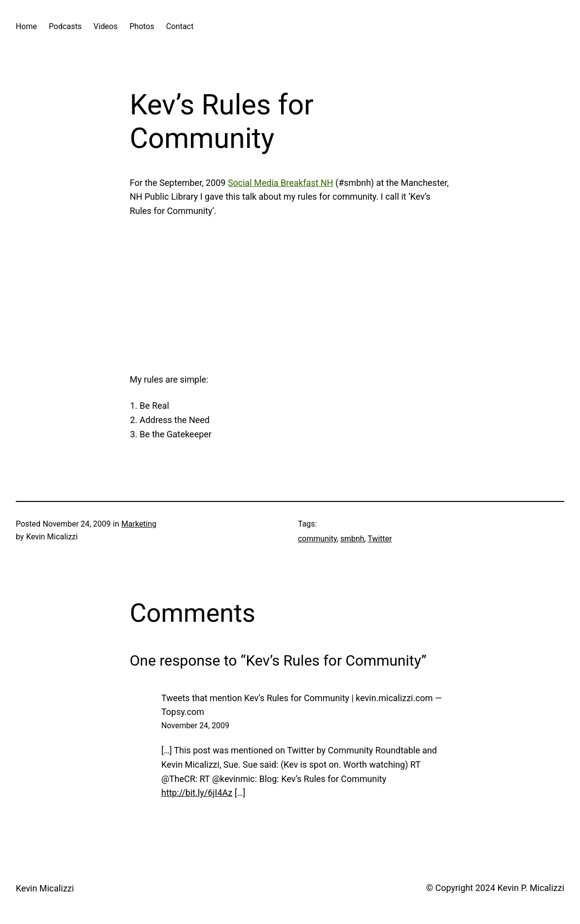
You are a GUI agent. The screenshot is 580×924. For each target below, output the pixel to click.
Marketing (139, 524)
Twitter (380, 539)
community (317, 539)
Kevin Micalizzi (45, 888)
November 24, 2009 (195, 726)
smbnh (352, 539)
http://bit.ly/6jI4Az (197, 793)
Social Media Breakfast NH (281, 183)
